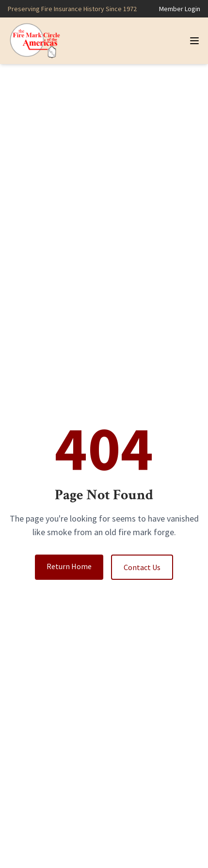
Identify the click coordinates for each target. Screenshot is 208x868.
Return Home (69, 566)
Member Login (180, 9)
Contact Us (142, 567)
